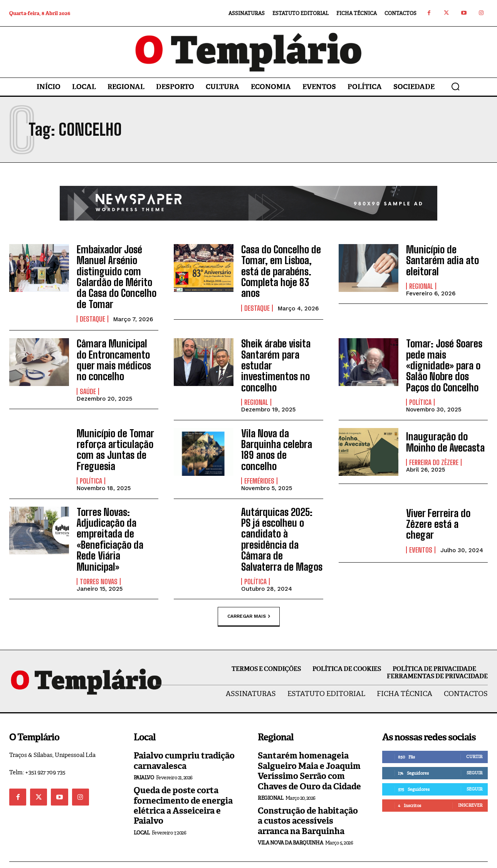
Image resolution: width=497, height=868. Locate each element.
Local (142, 817)
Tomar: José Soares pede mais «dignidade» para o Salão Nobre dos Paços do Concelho (447, 359)
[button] (455, 86)
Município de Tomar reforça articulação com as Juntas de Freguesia (112, 440)
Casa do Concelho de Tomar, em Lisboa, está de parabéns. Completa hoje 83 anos (278, 269)
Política (420, 394)
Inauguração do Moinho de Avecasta (443, 433)
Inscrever (470, 789)
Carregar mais (249, 600)
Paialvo (144, 761)
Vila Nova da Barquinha (290, 827)
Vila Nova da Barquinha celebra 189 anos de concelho (281, 435)
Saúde (88, 384)
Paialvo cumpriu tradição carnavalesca (184, 744)
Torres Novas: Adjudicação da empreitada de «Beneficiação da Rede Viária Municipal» (117, 520)
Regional (421, 284)
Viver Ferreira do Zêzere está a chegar (445, 512)
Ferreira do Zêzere (434, 453)
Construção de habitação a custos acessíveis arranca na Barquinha (308, 805)
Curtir (474, 740)
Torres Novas (99, 555)
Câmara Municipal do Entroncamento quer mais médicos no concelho (115, 354)
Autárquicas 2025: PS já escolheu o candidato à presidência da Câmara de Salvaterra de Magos (281, 525)
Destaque (92, 314)
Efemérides (259, 459)
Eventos (421, 532)
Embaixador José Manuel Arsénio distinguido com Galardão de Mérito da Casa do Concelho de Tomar (117, 274)
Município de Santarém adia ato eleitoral (440, 259)
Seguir (474, 757)
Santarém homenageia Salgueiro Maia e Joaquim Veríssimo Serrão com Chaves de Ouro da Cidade (309, 755)
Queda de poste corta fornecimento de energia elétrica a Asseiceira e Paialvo (183, 789)
